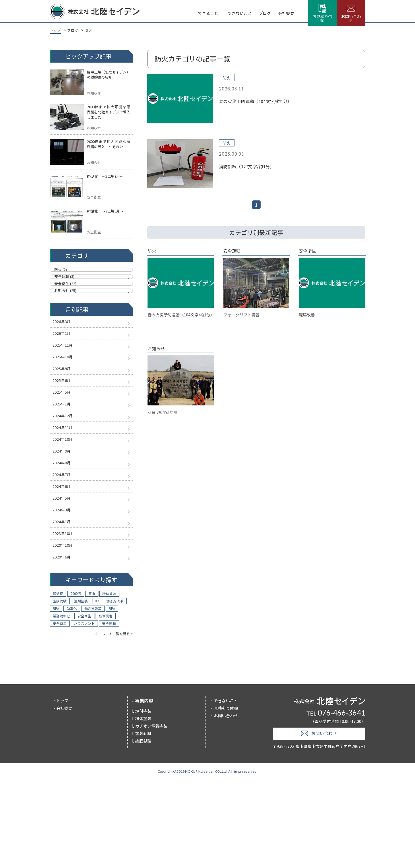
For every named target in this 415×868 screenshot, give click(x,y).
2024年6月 (65, 552)
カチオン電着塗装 (151, 813)
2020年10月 (66, 625)
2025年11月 (66, 376)
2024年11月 (66, 478)
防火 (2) (63, 273)
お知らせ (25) (68, 312)
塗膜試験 (143, 828)
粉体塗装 (143, 805)
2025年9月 (65, 405)
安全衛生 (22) (68, 299)
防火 (86, 31)
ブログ (235, 11)
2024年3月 (65, 581)
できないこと (206, 11)
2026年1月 (65, 361)
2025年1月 (65, 449)
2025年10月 (66, 390)
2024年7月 (65, 537)
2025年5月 (65, 434)
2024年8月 (65, 522)
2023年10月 (66, 610)
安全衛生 (310, 252)
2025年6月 (65, 420)
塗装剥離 (143, 820)
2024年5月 (65, 566)
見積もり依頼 (226, 795)
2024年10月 (66, 493)
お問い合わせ (226, 802)
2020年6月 (65, 639)
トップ (62, 787)
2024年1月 (65, 596)
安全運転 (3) (67, 286)
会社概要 (261, 11)
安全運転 (234, 252)
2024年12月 (66, 464)
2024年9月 (65, 508)
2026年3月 (65, 347)
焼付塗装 (143, 798)
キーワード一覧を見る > (114, 720)
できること (172, 11)
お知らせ (158, 354)
